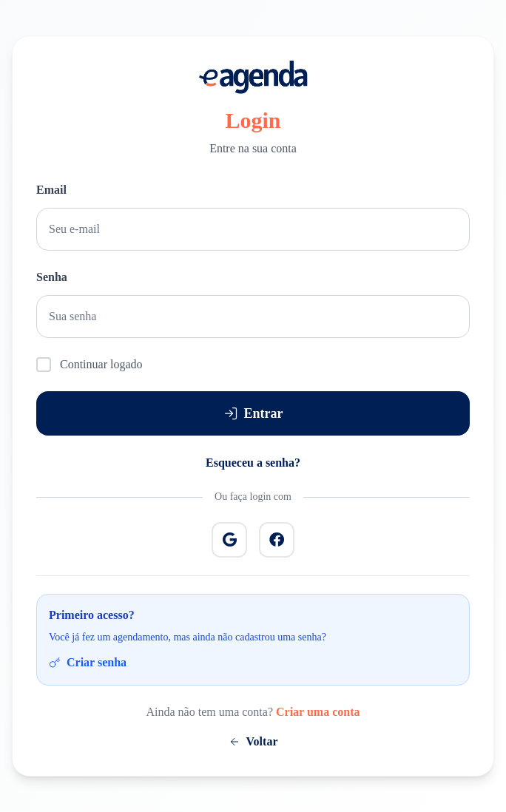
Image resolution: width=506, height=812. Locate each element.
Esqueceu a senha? (253, 463)
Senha (52, 277)
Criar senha (88, 662)
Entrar (253, 413)
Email (51, 190)
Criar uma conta (318, 712)
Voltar (253, 741)
